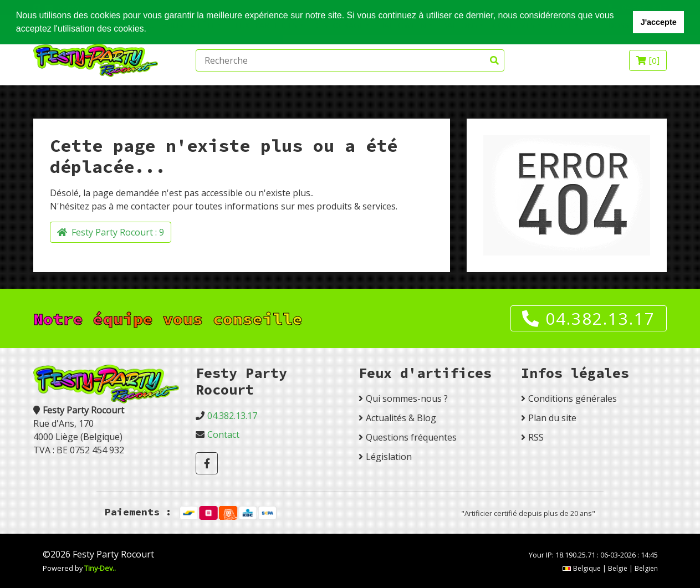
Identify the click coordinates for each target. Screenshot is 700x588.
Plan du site (552, 418)
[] (648, 60)
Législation (389, 457)
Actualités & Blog (401, 418)
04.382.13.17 (589, 318)
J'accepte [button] (659, 22)
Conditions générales (573, 398)
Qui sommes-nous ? (407, 398)
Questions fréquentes (411, 437)
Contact (223, 434)
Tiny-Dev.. (100, 568)
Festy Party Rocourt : (111, 232)
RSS (536, 437)
